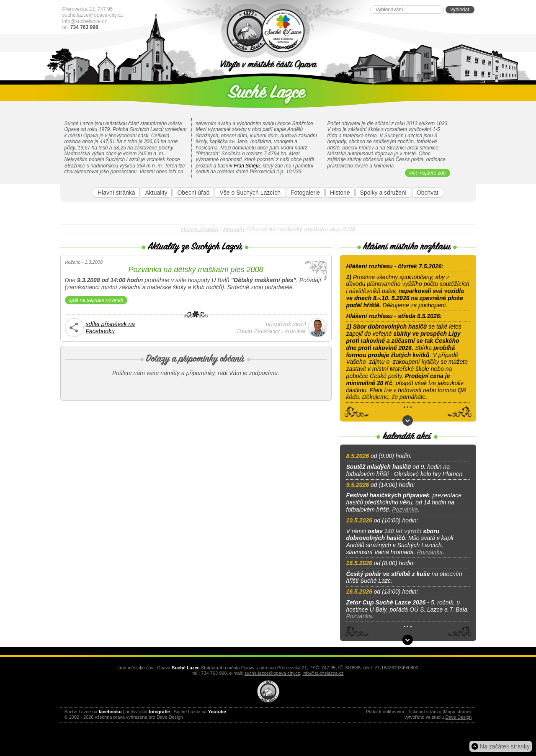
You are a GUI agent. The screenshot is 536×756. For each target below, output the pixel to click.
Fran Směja (247, 166)
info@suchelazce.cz (85, 21)
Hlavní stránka (116, 193)
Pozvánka (405, 509)
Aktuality (156, 193)
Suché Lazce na (93, 712)
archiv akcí (147, 712)
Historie (340, 193)
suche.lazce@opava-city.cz (93, 15)
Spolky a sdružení (383, 193)
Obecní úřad (193, 193)
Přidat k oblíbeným (385, 712)
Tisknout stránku (425, 712)
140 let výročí (403, 531)
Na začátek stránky (505, 746)
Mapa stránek (458, 712)
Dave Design (459, 717)
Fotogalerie (305, 193)
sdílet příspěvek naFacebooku (111, 328)
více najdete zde (427, 173)
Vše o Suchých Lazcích (250, 193)
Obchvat (428, 193)
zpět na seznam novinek (96, 300)
